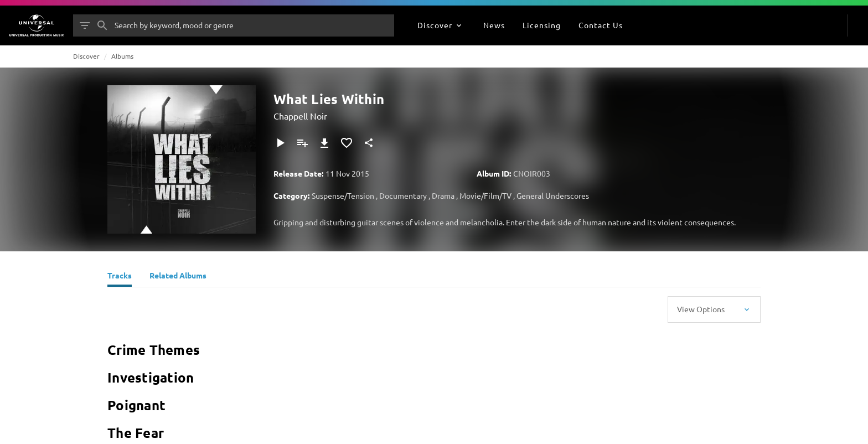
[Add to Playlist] (302, 143)
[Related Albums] (178, 277)
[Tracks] (120, 277)
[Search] (102, 25)
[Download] (324, 143)
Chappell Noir (300, 116)
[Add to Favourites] (347, 143)
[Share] (369, 143)
